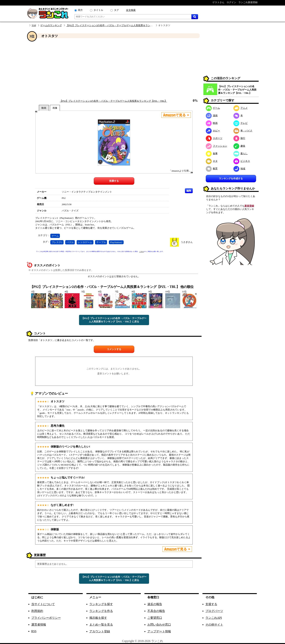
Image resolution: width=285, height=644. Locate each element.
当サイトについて (43, 604)
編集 (189, 191)
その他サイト (214, 625)
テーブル (101, 242)
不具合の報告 (156, 611)
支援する (211, 604)
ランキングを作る (101, 611)
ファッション (217, 146)
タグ (116, 10)
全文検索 (131, 10)
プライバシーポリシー (46, 618)
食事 (212, 153)
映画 (212, 123)
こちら (141, 251)
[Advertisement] (114, 69)
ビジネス (242, 161)
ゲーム (55, 236)
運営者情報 (39, 625)
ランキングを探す (101, 604)
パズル (70, 242)
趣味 (239, 146)
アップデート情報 (159, 631)
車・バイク (243, 131)
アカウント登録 (100, 631)
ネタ (212, 161)
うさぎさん (187, 242)
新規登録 (249, 206)
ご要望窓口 (155, 618)
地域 (239, 169)
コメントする (114, 349)
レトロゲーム (85, 242)
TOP (34, 25)
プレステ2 (57, 242)
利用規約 (37, 611)
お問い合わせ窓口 (159, 625)
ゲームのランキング (51, 25)
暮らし (241, 153)
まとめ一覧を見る (101, 625)
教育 (212, 169)
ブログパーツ (214, 611)
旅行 (239, 138)
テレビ (241, 123)
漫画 (212, 115)
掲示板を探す (98, 618)
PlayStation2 (116, 242)
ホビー (213, 131)
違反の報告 (155, 604)
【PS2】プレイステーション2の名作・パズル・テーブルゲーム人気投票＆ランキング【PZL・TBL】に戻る (114, 320)
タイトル (98, 10)
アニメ (241, 108)
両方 (80, 10)
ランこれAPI (214, 618)
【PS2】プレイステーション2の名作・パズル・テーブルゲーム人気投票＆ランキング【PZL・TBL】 (120, 25)
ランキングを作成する (231, 179)
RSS (34, 631)
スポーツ (214, 138)
